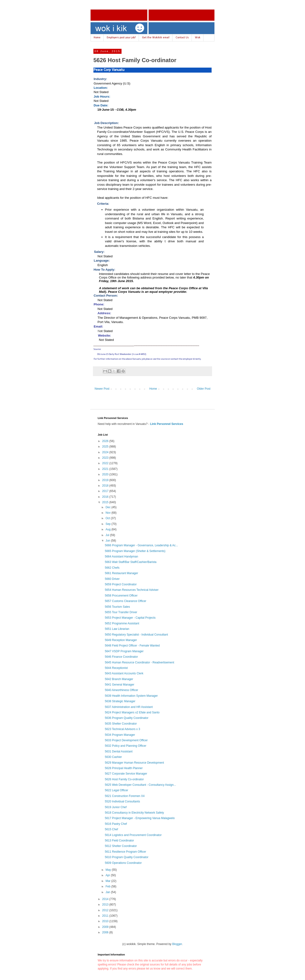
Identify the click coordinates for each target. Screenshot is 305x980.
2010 (106, 921)
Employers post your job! (121, 38)
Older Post (204, 389)
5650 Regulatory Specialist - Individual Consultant (136, 635)
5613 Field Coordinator (119, 841)
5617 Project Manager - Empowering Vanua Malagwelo (140, 818)
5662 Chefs (112, 568)
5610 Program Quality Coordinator (127, 857)
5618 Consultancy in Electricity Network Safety (134, 813)
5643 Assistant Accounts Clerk (124, 673)
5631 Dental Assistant (119, 751)
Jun (108, 541)
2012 (106, 910)
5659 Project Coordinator (121, 584)
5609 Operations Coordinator (123, 863)
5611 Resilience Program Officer (125, 852)
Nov (109, 513)
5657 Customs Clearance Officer (126, 601)
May (109, 870)
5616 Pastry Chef (116, 824)
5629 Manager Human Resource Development (134, 763)
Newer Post (102, 389)
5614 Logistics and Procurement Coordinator (133, 835)
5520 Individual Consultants (122, 801)
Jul (108, 535)
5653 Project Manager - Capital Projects (130, 618)
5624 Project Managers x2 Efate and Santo (132, 712)
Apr (108, 875)
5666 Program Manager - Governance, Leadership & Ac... (141, 545)
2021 (106, 469)
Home (97, 38)
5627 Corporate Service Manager (126, 774)
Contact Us (182, 38)
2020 (106, 474)
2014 (106, 899)
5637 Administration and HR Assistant (129, 707)
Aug (109, 529)
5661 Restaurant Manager (121, 573)
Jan (108, 892)
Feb (108, 886)
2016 (106, 497)
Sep (109, 524)
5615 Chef (111, 829)
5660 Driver (112, 579)
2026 (106, 441)
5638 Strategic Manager (120, 701)
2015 (106, 502)
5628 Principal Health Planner (124, 768)
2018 (106, 486)
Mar (108, 881)
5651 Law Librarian (117, 629)
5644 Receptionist (116, 668)
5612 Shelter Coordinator (121, 846)
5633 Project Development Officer (126, 740)
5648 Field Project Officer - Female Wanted (132, 646)
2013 (106, 905)
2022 (106, 463)
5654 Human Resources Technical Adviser (132, 590)
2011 (106, 916)
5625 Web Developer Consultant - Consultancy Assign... (140, 785)
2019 (106, 480)
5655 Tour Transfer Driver (121, 612)
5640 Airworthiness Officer (122, 690)
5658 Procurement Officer (121, 596)
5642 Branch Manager (119, 679)
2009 (106, 927)
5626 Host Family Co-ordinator (124, 779)
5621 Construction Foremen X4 (125, 796)
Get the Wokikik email (156, 38)
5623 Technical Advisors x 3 (122, 729)
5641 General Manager (119, 685)
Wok (198, 38)
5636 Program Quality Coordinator (127, 718)
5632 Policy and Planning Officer (126, 746)
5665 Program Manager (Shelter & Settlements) (135, 551)
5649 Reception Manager (121, 640)
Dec (109, 507)
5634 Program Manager (120, 735)
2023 (106, 458)
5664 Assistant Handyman (121, 557)
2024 (106, 452)
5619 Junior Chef (116, 807)
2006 (106, 932)
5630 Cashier (113, 757)
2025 (106, 447)
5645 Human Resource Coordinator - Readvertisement (140, 662)
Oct (108, 518)
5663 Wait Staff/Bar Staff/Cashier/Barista (131, 562)
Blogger (177, 944)
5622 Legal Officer (117, 790)
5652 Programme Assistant (122, 623)
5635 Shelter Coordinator (121, 724)
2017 (106, 491)
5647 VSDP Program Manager (124, 651)
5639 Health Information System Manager (131, 696)
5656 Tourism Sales (117, 607)
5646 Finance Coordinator (121, 657)
